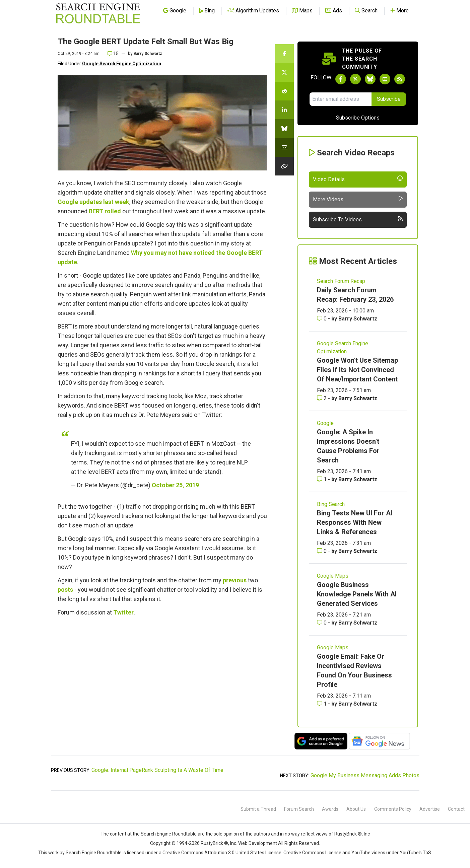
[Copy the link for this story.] (284, 166)
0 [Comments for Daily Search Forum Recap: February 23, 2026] (322, 319)
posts (65, 590)
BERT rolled (105, 211)
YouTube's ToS (415, 853)
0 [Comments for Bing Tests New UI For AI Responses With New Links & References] (322, 551)
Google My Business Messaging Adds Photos (365, 775)
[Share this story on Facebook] (284, 54)
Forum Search (299, 809)
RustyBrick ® (214, 843)
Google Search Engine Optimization (122, 64)
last (108, 202)
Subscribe (389, 99)
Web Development (258, 843)
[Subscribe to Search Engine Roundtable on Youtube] (385, 79)
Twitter (123, 612)
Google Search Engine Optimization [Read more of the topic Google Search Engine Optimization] (343, 347)
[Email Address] (341, 99)
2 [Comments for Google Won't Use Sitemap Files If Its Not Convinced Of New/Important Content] (322, 398)
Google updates (80, 202)
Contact (456, 809)
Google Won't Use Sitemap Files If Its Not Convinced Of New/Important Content (357, 370)
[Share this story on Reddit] (284, 91)
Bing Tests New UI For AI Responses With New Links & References (355, 522)
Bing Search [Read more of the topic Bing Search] (331, 504)
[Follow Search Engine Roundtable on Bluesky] (370, 79)
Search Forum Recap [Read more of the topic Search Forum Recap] (341, 281)
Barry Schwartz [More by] (148, 54)
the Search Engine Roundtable (165, 834)
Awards (330, 809)
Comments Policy (393, 809)
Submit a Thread (258, 809)
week (122, 202)
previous (235, 580)
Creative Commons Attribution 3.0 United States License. (222, 853)
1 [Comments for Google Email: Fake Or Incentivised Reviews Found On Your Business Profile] (322, 704)
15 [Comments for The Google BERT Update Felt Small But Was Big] (113, 54)
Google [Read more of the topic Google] (325, 423)
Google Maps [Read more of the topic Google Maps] (333, 576)
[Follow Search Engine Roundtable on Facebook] (341, 79)
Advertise (430, 809)
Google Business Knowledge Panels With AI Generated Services (357, 594)
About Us (356, 809)
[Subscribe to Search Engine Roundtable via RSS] (400, 79)
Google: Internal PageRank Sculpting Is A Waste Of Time (157, 770)
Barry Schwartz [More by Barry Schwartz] (358, 319)
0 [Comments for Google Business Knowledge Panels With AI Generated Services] (322, 623)
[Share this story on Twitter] (284, 72)
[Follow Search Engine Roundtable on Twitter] (355, 79)
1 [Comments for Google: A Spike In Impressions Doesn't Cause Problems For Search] (322, 479)
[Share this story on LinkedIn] (284, 110)
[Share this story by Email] (284, 147)
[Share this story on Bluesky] (284, 129)
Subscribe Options (358, 118)
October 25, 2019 (175, 485)
